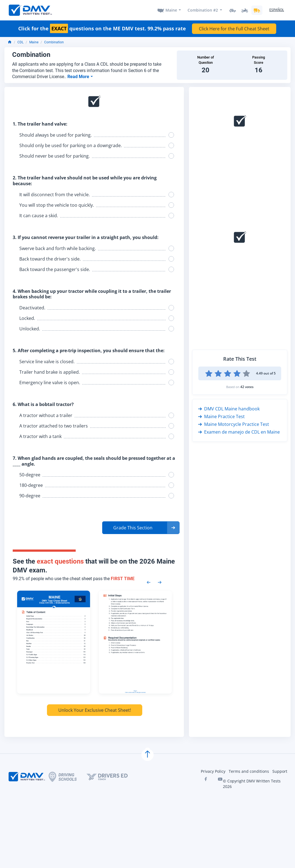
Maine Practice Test (221, 416)
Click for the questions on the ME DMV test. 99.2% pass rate (102, 29)
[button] (141, 528)
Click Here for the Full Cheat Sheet (234, 29)
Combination (54, 42)
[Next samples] (160, 582)
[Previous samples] (149, 582)
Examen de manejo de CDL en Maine (239, 432)
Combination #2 (203, 10)
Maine (171, 10)
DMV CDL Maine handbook (229, 409)
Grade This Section (133, 528)
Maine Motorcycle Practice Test (234, 424)
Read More (79, 77)
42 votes (247, 387)
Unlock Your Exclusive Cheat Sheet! (95, 710)
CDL (20, 42)
